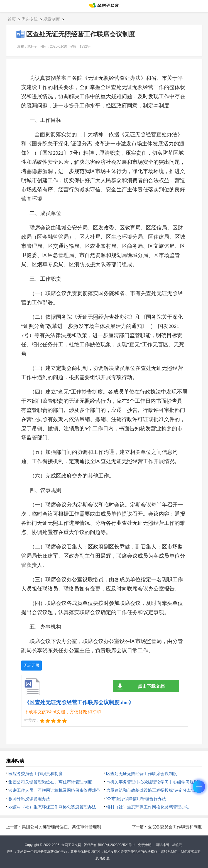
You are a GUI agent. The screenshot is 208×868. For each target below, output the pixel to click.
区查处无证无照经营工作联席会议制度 (142, 774)
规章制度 (52, 19)
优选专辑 (30, 19)
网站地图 (162, 845)
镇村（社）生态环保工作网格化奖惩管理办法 (148, 807)
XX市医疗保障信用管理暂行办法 (136, 799)
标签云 (177, 845)
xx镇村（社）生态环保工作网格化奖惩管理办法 (52, 807)
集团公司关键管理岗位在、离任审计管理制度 (50, 782)
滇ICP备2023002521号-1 (117, 845)
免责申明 (145, 845)
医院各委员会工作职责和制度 (36, 774)
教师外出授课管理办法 (29, 799)
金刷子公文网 (71, 845)
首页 (12, 19)
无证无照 (31, 665)
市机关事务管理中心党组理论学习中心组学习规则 (152, 782)
